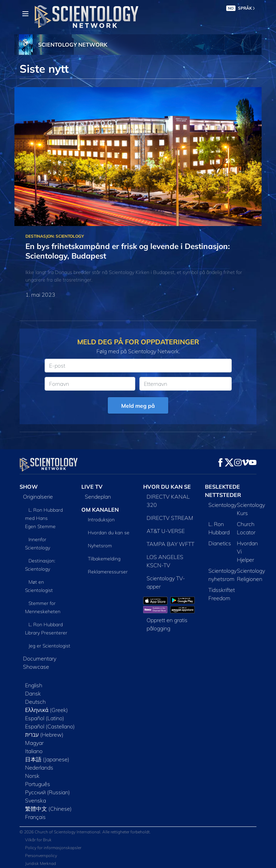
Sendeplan (98, 497)
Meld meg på (138, 406)
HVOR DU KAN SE (167, 487)
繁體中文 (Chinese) (48, 809)
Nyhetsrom (100, 546)
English (34, 685)
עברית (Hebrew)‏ (44, 735)
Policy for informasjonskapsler (53, 848)
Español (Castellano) (50, 726)
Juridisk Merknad (41, 863)
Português (38, 784)
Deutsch (35, 702)
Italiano (34, 751)
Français (35, 817)
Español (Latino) (45, 718)
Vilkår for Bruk (38, 840)
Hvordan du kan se (109, 533)
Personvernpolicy (41, 855)
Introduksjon (101, 520)
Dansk (33, 693)
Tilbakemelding (104, 559)
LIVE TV (92, 487)
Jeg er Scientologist (49, 646)
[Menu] (25, 14)
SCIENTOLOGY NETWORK (73, 45)
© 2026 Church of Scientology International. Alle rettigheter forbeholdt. (85, 832)
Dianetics (220, 543)
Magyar (34, 743)
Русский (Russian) (48, 792)
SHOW (29, 487)
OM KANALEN (100, 510)
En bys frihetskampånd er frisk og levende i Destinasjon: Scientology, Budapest (128, 251)
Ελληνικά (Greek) (47, 710)
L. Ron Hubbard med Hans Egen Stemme (44, 518)
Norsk (32, 776)
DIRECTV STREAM (170, 518)
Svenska (36, 800)
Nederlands (39, 768)
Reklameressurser (108, 572)
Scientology (222, 505)
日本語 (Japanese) (47, 759)
